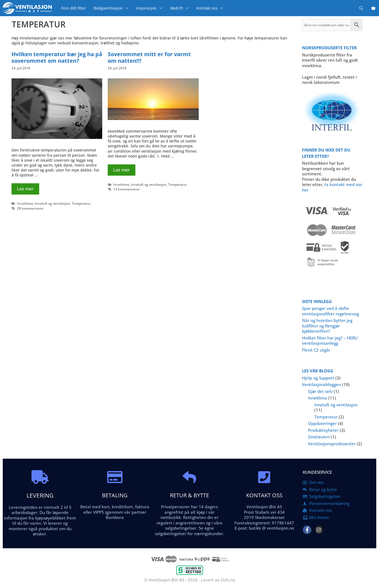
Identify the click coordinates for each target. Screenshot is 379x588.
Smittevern (319, 437)
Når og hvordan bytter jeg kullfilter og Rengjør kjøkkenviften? (327, 326)
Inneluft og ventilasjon (52, 203)
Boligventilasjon (113, 8)
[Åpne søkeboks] (361, 8)
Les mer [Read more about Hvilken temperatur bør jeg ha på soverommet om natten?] (25, 189)
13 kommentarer (126, 189)
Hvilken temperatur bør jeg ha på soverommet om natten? (57, 57)
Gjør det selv (320, 391)
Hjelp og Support (318, 378)
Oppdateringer (322, 423)
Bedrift (182, 8)
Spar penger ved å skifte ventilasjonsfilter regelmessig (330, 311)
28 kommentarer (30, 208)
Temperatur (81, 203)
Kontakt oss (212, 8)
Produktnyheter (323, 430)
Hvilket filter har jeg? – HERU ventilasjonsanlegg (330, 341)
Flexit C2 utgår (316, 350)
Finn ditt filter (74, 8)
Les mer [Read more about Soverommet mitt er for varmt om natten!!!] (122, 170)
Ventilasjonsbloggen (321, 384)
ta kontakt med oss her (332, 187)
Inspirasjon (151, 8)
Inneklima (25, 203)
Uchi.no (228, 580)
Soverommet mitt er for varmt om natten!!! (149, 57)
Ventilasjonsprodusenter (332, 444)
